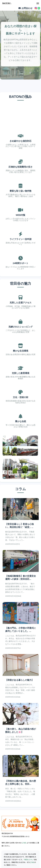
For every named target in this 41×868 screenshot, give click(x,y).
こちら (24, 843)
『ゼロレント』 (29, 859)
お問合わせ (25, 8)
